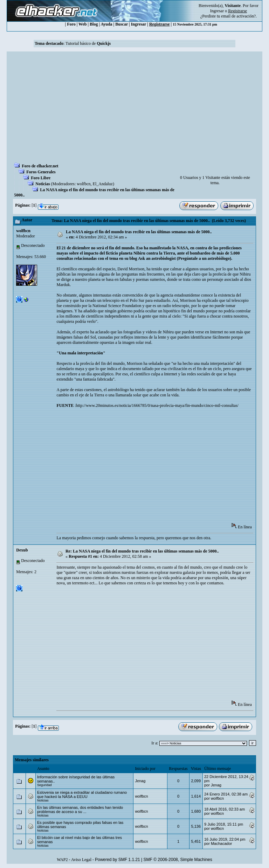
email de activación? (238, 16)
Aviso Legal (81, 860)
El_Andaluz (103, 184)
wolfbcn (84, 184)
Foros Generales (41, 172)
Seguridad (44, 785)
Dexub (22, 550)
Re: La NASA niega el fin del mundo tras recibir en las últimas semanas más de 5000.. (142, 551)
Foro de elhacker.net (40, 166)
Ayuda (106, 24)
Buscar (122, 24)
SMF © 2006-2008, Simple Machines (178, 860)
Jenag (140, 781)
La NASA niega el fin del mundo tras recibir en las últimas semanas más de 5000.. (139, 232)
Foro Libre (41, 178)
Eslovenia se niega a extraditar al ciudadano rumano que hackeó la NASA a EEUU (82, 794)
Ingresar (217, 11)
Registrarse (160, 24)
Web (82, 24)
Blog (94, 24)
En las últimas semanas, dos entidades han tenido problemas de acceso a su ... (80, 810)
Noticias (43, 184)
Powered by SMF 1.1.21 (118, 860)
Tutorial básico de (88, 43)
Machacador (222, 843)
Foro (71, 24)
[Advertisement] (134, 109)
